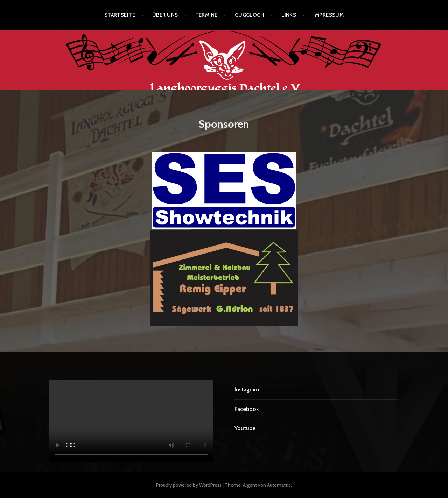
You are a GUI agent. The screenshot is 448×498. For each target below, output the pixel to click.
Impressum (328, 15)
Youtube (245, 428)
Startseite (120, 15)
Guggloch (250, 15)
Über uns (165, 15)
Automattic (279, 485)
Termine (206, 15)
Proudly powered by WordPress (189, 485)
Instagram (247, 389)
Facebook (247, 409)
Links (289, 15)
